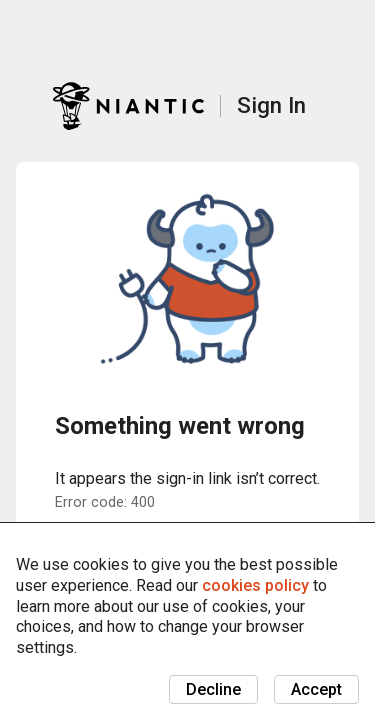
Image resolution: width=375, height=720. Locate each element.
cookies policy (255, 585)
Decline (213, 689)
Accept (316, 689)
